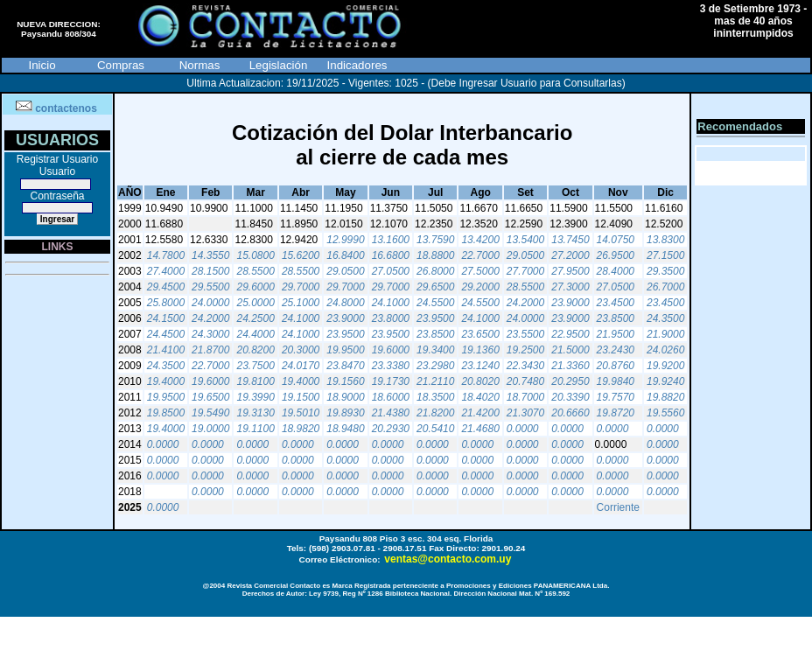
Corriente (618, 507)
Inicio (42, 65)
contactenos (66, 108)
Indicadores (357, 65)
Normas (200, 65)
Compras (121, 65)
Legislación (279, 65)
